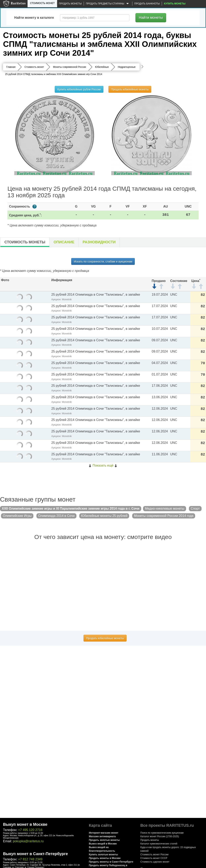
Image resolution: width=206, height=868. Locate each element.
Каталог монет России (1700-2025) (160, 836)
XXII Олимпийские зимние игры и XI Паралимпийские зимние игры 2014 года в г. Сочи (71, 509)
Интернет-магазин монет (104, 833)
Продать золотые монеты (104, 840)
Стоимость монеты (25, 242)
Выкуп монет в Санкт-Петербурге (35, 854)
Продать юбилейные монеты (130, 89)
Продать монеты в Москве (105, 858)
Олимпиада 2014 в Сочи (56, 516)
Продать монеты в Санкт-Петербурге (111, 862)
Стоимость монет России (154, 855)
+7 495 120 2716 (30, 830)
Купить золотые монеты (103, 855)
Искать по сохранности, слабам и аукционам (103, 261)
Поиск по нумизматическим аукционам (162, 833)
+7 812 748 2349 (30, 859)
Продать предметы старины (108, 4)
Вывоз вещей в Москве (103, 844)
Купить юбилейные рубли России (79, 89)
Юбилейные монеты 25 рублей (104, 516)
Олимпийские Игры (17, 516)
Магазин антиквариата (102, 836)
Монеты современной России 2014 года (164, 516)
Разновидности (99, 242)
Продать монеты (70, 4)
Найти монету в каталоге (34, 18)
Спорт (195, 509)
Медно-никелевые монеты (164, 509)
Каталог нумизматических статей (159, 844)
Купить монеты (175, 4)
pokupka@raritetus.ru (28, 841)
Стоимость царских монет (155, 862)
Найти (151, 17)
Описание (64, 242)
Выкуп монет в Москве (25, 824)
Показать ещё (103, 465)
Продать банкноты (147, 4)
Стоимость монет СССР (154, 858)
